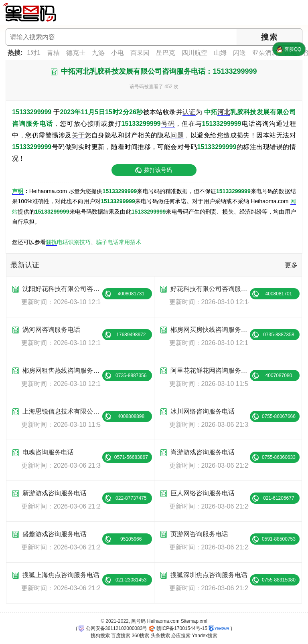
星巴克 (166, 53)
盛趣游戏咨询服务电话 (55, 534)
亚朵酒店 (265, 53)
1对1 (34, 53)
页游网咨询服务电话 (199, 534)
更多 (291, 265)
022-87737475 (131, 498)
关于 (78, 135)
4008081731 (131, 294)
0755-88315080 (279, 580)
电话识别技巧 (74, 242)
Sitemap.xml (194, 621)
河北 (224, 112)
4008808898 (131, 416)
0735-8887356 (131, 375)
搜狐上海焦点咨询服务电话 (61, 575)
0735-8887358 (279, 335)
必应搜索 (181, 636)
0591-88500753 (279, 539)
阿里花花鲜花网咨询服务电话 (210, 370)
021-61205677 (279, 498)
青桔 (53, 53)
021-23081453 (131, 580)
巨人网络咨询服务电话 (203, 493)
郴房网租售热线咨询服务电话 (62, 370)
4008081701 (279, 294)
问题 (177, 135)
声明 (18, 191)
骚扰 (51, 242)
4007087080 (279, 375)
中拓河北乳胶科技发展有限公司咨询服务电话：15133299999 (159, 71)
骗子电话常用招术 (119, 242)
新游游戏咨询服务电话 (55, 493)
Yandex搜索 (205, 636)
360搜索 (140, 636)
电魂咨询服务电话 (48, 452)
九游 (98, 53)
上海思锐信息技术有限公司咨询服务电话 (62, 411)
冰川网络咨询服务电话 (203, 411)
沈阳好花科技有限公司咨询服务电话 (62, 289)
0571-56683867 (131, 457)
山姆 (220, 53)
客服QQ (289, 49)
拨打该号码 (158, 170)
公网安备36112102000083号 (113, 628)
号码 (168, 124)
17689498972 (131, 335)
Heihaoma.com (163, 621)
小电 (118, 53)
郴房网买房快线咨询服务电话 (210, 330)
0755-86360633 (279, 457)
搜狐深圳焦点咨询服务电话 (209, 575)
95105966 (131, 539)
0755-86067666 (279, 416)
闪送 (239, 53)
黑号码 (138, 621)
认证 (189, 112)
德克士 (76, 53)
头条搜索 (160, 636)
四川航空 (195, 53)
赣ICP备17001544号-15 (178, 628)
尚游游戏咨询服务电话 (203, 452)
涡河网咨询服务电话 (51, 330)
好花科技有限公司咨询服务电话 (210, 289)
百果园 (140, 53)
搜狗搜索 (100, 636)
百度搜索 (121, 636)
